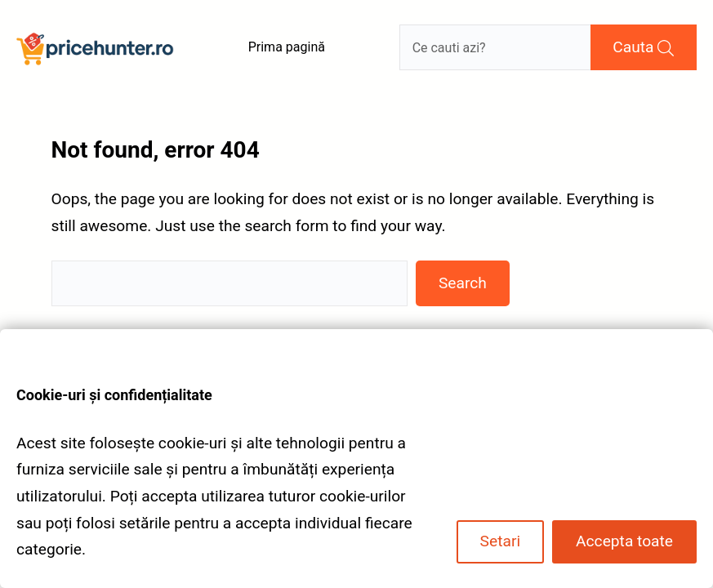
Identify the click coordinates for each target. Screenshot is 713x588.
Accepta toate (624, 541)
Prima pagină (287, 47)
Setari (500, 541)
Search (463, 283)
